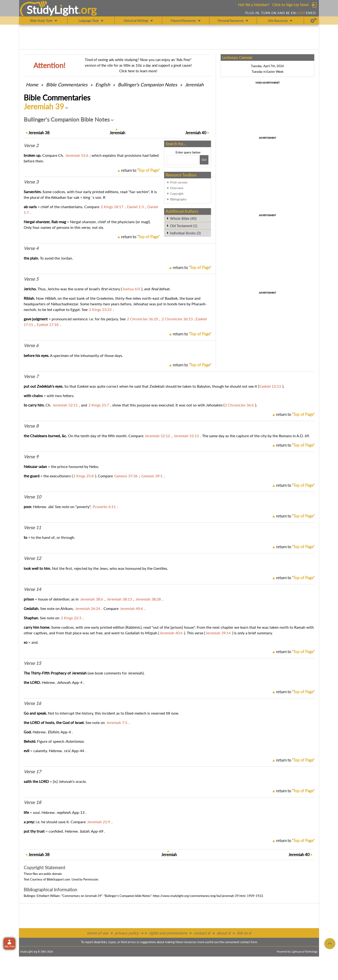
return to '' (140, 170)
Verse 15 (32, 663)
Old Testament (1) (184, 226)
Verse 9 (31, 457)
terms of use (98, 933)
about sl (223, 933)
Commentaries (67, 84)
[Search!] (204, 160)
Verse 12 (32, 558)
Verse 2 (31, 145)
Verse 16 (32, 703)
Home (32, 84)
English (103, 84)
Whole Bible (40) (183, 218)
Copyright (177, 194)
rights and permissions (168, 933)
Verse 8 (31, 426)
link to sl (244, 933)
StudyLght (52, 10)
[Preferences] (313, 21)
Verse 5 (31, 279)
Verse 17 (32, 772)
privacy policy (127, 933)
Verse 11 (32, 528)
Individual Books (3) (185, 233)
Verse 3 (31, 182)
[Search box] (183, 160)
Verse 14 (32, 589)
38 (39, 133)
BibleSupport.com (58, 879)
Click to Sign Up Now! (290, 5)
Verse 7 (31, 376)
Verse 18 (32, 802)
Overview (177, 188)
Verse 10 (32, 497)
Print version (179, 182)
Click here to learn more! (138, 71)
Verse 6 (31, 345)
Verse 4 (31, 248)
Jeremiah (194, 84)
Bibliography (178, 199)
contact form (249, 942)
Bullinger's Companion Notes (148, 84)
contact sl (202, 933)
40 (196, 133)
